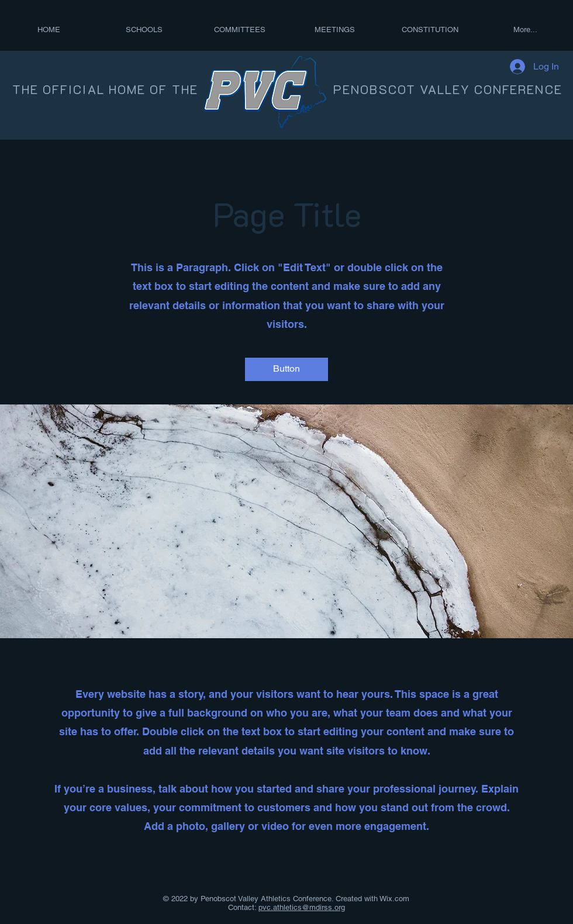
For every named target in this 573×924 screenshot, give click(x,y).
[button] (286, 369)
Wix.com (393, 899)
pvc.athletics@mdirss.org (302, 907)
